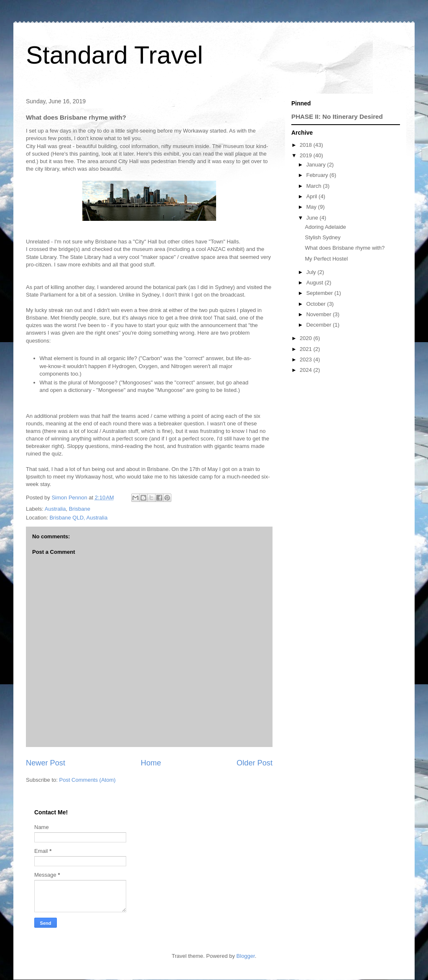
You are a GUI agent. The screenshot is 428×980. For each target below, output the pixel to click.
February (318, 175)
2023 (307, 360)
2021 (307, 349)
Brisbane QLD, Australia (78, 518)
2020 (307, 338)
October (317, 304)
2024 (307, 370)
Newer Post (46, 763)
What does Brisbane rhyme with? (345, 248)
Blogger (246, 956)
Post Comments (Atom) (88, 780)
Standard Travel (115, 55)
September (320, 293)
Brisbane (80, 509)
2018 (307, 145)
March (315, 186)
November (320, 314)
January (317, 165)
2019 (307, 155)
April (313, 196)
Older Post (255, 763)
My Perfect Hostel (326, 259)
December (320, 325)
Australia (55, 509)
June (313, 218)
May (312, 207)
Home (151, 763)
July (312, 272)
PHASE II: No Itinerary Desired (337, 116)
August (316, 283)
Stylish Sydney (322, 237)
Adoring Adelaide (325, 227)
